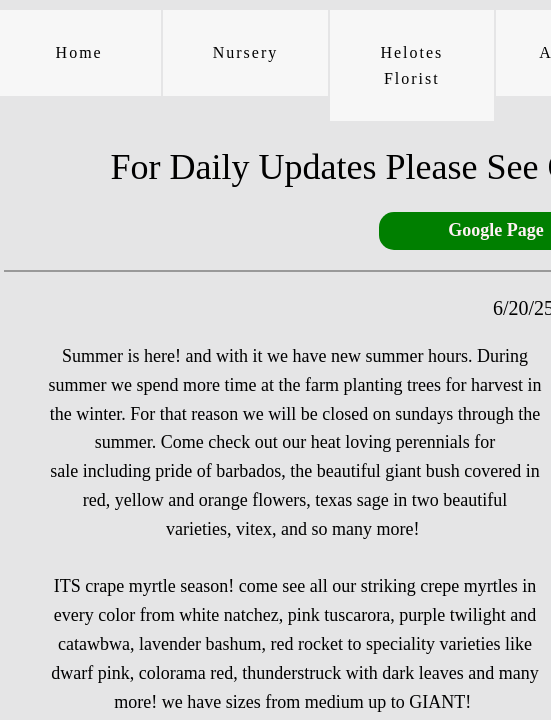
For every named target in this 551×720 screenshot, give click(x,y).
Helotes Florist (411, 65)
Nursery (246, 52)
